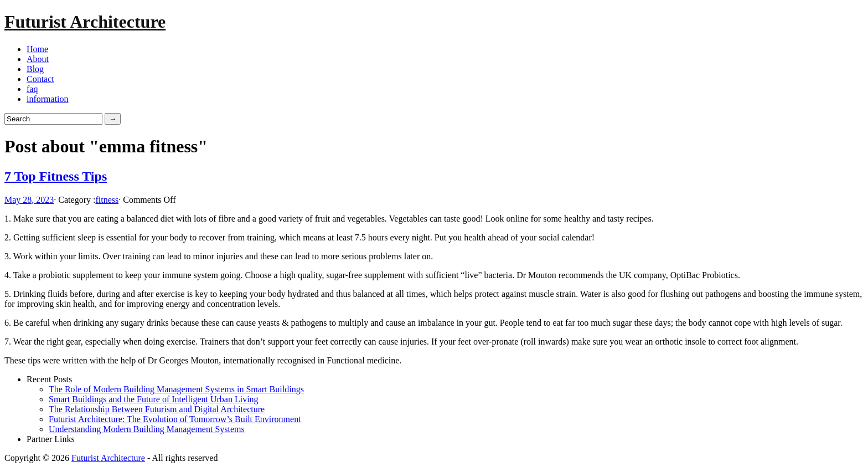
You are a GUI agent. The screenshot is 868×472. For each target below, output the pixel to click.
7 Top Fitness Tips (56, 176)
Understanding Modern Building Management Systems (147, 429)
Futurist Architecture (85, 22)
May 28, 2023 (29, 200)
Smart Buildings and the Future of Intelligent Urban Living (154, 399)
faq (32, 89)
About (38, 59)
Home (37, 49)
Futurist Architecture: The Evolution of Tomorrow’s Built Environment (175, 419)
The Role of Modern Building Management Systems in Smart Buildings (176, 389)
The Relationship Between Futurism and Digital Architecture (157, 409)
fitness (107, 200)
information (48, 99)
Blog (35, 69)
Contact (40, 79)
